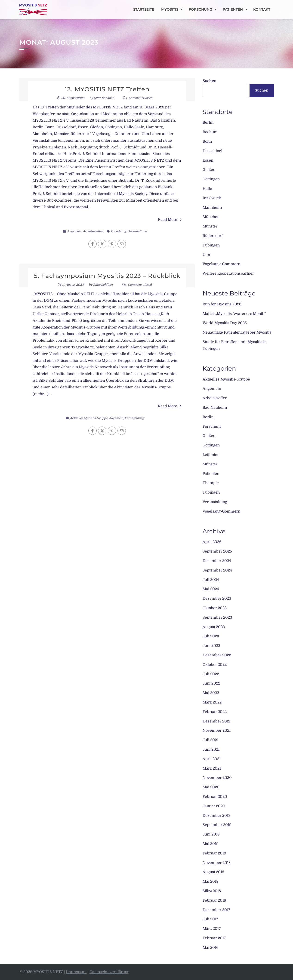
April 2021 (212, 759)
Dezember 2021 (216, 721)
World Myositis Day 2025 (225, 323)
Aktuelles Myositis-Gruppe (89, 418)
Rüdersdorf (213, 236)
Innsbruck (212, 198)
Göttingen (211, 179)
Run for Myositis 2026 (222, 304)
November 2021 (217, 731)
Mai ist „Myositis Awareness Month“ (234, 314)
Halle (207, 189)
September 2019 (217, 825)
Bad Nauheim (215, 408)
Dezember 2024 (217, 561)
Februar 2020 (215, 797)
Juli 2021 (210, 740)
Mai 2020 (211, 787)
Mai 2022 (211, 693)
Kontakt (262, 9)
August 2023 (214, 627)
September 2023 (217, 617)
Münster (210, 226)
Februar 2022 (215, 712)
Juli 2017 (210, 919)
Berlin (208, 123)
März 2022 (212, 702)
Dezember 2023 (217, 599)
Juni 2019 (211, 834)
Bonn (207, 141)
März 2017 (212, 929)
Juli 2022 (211, 674)
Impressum (76, 972)
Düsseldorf (212, 151)
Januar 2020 (214, 806)
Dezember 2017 (216, 910)
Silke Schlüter (104, 98)
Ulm (206, 255)
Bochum (210, 132)
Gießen (209, 170)
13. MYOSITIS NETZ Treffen (107, 89)
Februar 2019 (214, 853)
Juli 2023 (211, 636)
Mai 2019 (211, 844)
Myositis (170, 9)
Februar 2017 (214, 938)
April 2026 (212, 542)
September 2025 (217, 551)
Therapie (211, 483)
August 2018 (213, 872)
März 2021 (212, 768)
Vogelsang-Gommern (221, 264)
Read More (170, 220)
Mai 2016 (211, 948)
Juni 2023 (211, 646)
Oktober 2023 (215, 608)
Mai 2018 (210, 882)
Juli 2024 (211, 580)
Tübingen (211, 245)
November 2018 (217, 863)
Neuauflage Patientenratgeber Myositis (237, 332)
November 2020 (217, 778)
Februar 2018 (214, 900)
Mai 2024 (211, 589)
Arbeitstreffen (93, 231)
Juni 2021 (211, 750)
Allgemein (74, 231)
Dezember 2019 (217, 816)
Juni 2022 (211, 683)
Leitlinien (211, 455)
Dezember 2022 (217, 655)
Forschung (200, 9)
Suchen (210, 81)
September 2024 (217, 570)
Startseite (144, 9)
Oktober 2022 (215, 665)
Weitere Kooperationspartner (228, 273)
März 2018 (212, 891)
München (211, 217)
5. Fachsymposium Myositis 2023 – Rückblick (107, 276)
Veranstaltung (137, 231)
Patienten (233, 9)
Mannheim (212, 208)
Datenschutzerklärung (109, 972)
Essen (208, 160)
